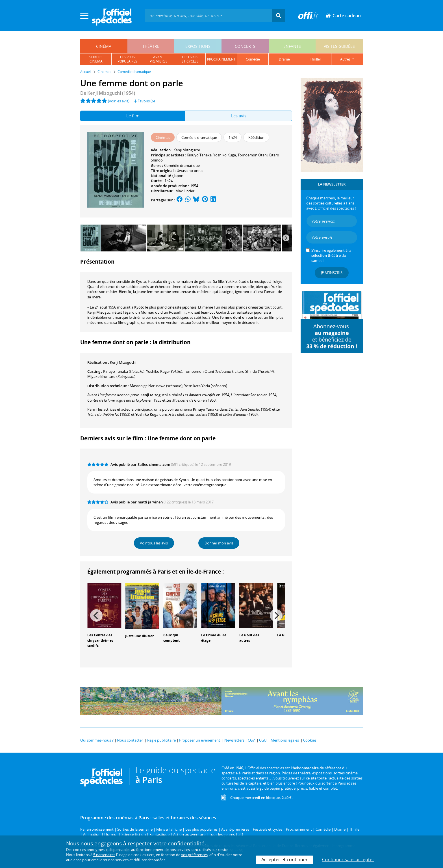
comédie (253, 59)
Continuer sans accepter (348, 860)
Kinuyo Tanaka (199, 155)
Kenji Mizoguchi (187, 150)
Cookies (310, 740)
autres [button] (346, 59)
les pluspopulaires (127, 59)
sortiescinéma (96, 59)
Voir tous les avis (154, 543)
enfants (292, 46)
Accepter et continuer (285, 860)
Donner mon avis (219, 543)
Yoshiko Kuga (225, 155)
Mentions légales (285, 740)
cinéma (104, 46)
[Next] (286, 238)
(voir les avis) (119, 101)
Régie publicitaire (161, 740)
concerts (245, 46)
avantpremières (159, 59)
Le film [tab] (133, 116)
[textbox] (208, 15)
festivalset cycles (190, 59)
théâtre (151, 46)
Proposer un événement (200, 740)
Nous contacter (130, 740)
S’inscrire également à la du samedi (331, 255)
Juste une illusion (140, 636)
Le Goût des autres (249, 638)
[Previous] (96, 615)
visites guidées (339, 46)
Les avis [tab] (239, 116)
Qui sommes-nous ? (97, 740)
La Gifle (284, 635)
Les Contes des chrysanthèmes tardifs (100, 640)
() (124, 371)
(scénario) (156, 386)
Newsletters (234, 740)
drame (284, 59)
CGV (251, 740)
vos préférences (194, 855)
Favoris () (144, 101)
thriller (316, 59)
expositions (198, 46)
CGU (263, 740)
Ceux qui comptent (171, 638)
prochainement (221, 59)
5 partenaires (104, 855)
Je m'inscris (332, 273)
